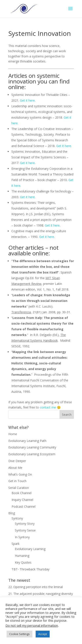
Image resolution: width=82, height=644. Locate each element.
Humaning (22, 556)
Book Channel (22, 493)
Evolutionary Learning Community (32, 447)
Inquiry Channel (22, 500)
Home (13, 434)
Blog (12, 513)
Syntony (17, 518)
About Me (15, 468)
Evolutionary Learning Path (27, 441)
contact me (48, 407)
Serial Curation (19, 488)
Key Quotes (23, 562)
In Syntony (22, 537)
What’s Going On (20, 474)
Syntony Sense (25, 530)
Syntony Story (25, 524)
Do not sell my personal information (32, 625)
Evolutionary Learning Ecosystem (32, 454)
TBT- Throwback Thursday (31, 569)
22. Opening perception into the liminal (36, 587)
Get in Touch (17, 481)
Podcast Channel (24, 506)
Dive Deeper (17, 461)
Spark (16, 544)
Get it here (27, 100)
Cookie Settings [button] (19, 634)
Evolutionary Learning (30, 549)
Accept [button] (43, 634)
